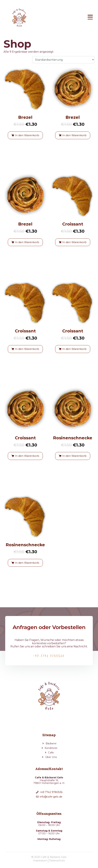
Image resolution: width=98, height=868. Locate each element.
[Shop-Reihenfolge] (63, 60)
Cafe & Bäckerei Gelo (54, 857)
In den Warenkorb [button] (27, 135)
